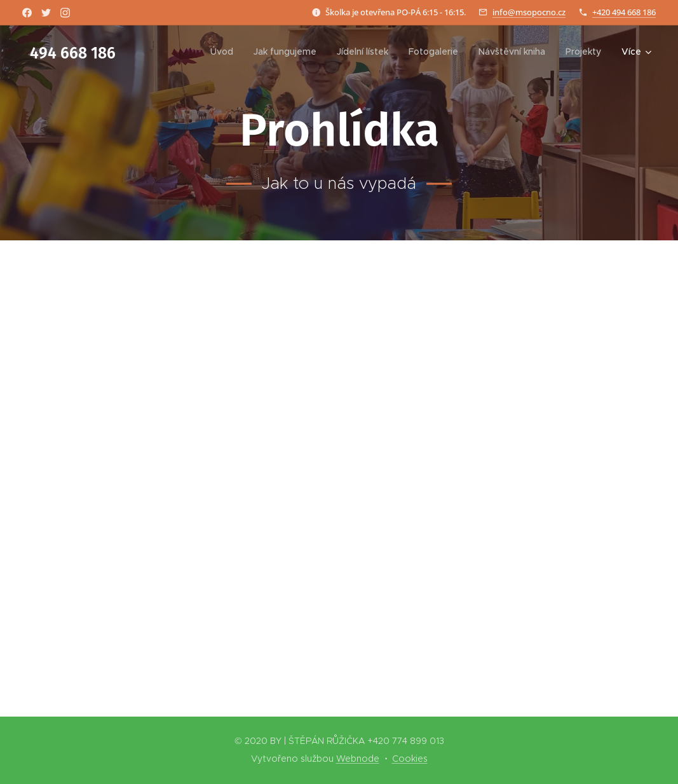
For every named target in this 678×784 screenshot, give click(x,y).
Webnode (358, 759)
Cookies (410, 759)
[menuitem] (225, 52)
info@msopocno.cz (529, 12)
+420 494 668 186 (624, 12)
